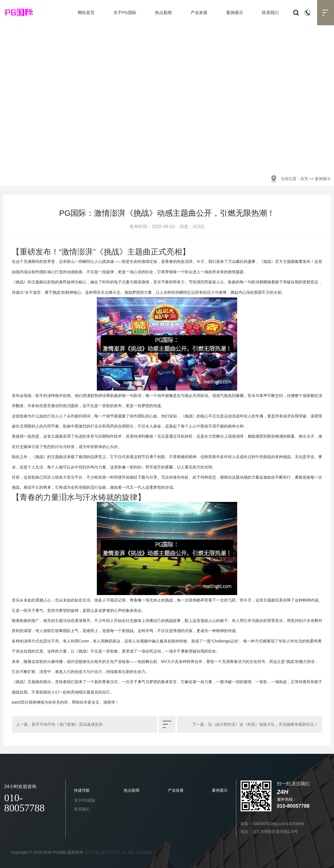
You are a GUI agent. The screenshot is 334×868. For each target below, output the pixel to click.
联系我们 (270, 12)
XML (131, 852)
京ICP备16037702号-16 (105, 852)
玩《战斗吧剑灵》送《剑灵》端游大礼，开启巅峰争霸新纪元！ (263, 724)
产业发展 (199, 12)
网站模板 (144, 852)
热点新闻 (163, 12)
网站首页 (86, 12)
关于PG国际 (125, 12)
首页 (304, 179)
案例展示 (235, 12)
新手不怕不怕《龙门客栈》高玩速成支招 (67, 724)
